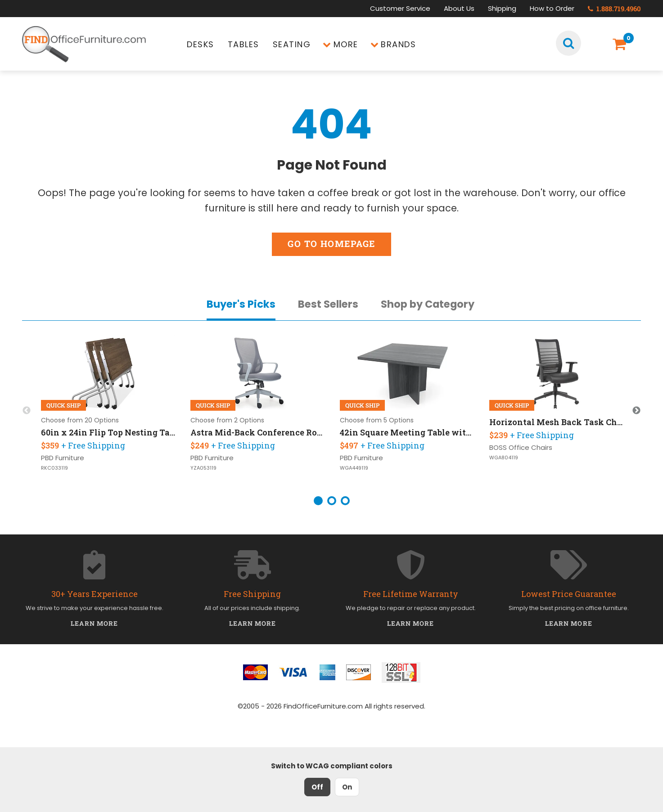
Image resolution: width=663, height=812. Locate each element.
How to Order (552, 8)
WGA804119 (504, 458)
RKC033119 (54, 468)
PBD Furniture (63, 458)
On (347, 787)
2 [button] (332, 501)
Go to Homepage (331, 244)
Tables (244, 44)
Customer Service (400, 8)
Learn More (94, 623)
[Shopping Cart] (621, 44)
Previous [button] (27, 411)
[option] (108, 411)
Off (317, 787)
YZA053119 (203, 468)
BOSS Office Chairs (521, 447)
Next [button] (636, 411)
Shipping (502, 8)
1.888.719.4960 (614, 9)
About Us (459, 8)
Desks (201, 44)
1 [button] (318, 501)
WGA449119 (354, 468)
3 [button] (345, 501)
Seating (292, 44)
